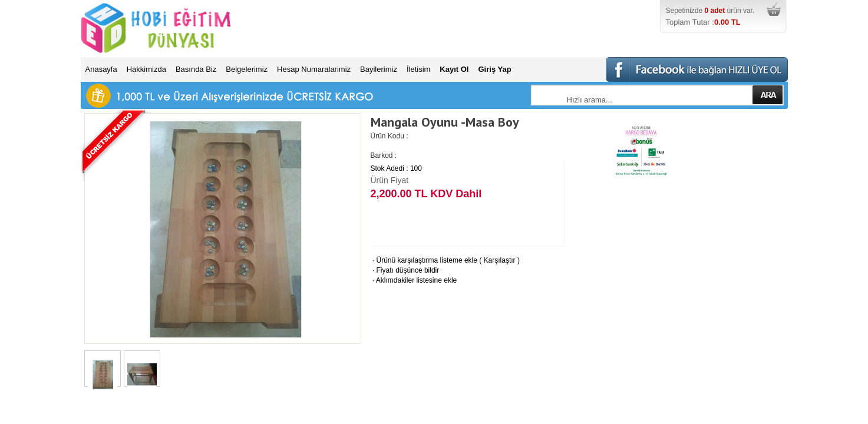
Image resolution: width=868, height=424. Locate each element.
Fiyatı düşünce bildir (405, 270)
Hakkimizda (146, 69)
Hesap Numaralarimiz (314, 69)
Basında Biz (196, 69)
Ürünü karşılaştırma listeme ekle (424, 260)
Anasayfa (101, 69)
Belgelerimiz (247, 69)
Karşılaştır (500, 260)
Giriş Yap (494, 69)
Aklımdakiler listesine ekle (414, 280)
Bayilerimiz (379, 69)
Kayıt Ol (454, 69)
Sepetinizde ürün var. (725, 17)
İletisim (418, 69)
